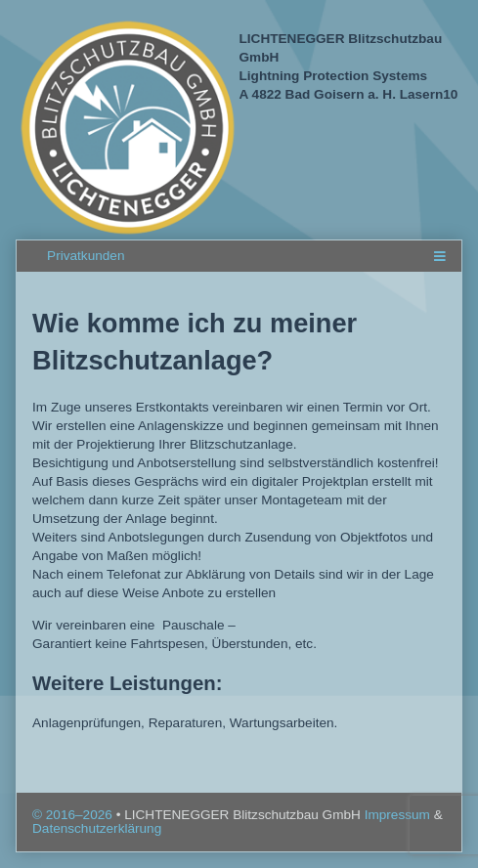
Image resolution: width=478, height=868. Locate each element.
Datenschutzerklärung (97, 828)
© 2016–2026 (74, 815)
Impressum (399, 815)
